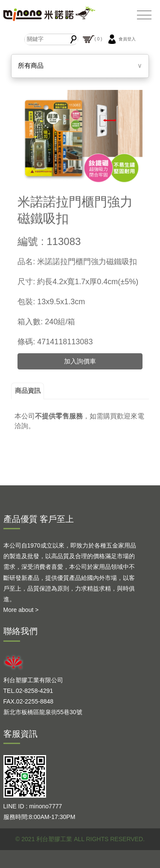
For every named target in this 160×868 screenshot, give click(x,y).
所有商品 (31, 65)
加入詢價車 (80, 361)
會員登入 (121, 39)
